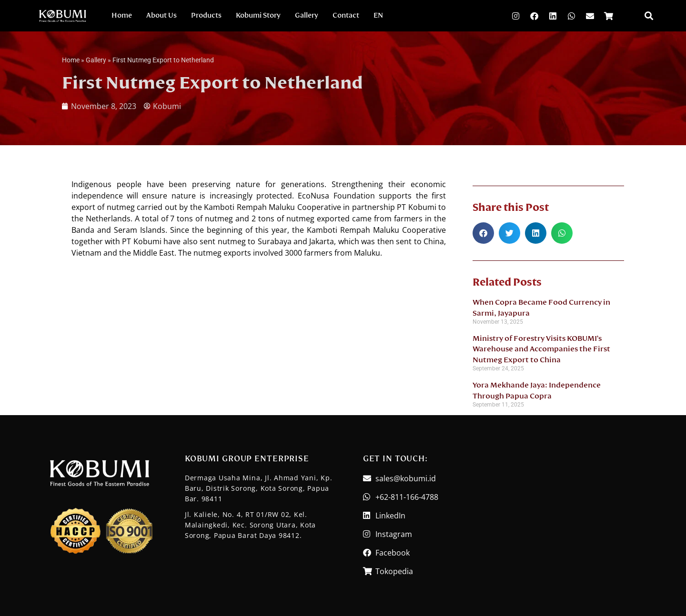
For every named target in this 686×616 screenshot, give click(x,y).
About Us (161, 15)
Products (206, 15)
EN (378, 15)
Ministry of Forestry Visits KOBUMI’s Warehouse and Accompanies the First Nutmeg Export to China (541, 349)
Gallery (307, 15)
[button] (649, 16)
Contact (346, 15)
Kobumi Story (258, 15)
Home (122, 15)
